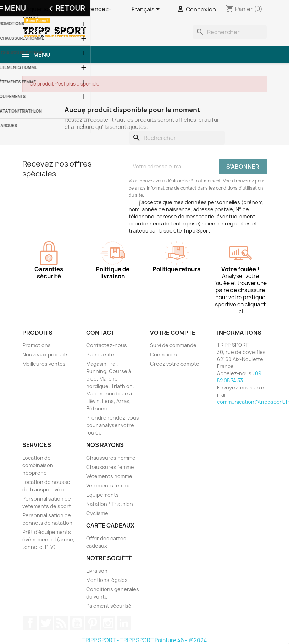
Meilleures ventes (44, 364)
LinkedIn (124, 623)
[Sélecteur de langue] (147, 10)
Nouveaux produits (46, 354)
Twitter (46, 623)
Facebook (30, 623)
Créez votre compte (175, 364)
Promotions (37, 345)
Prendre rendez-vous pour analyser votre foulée (113, 425)
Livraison (97, 571)
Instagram (108, 623)
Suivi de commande (173, 345)
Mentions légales (107, 580)
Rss (61, 623)
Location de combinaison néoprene (38, 465)
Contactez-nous (107, 345)
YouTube (77, 623)
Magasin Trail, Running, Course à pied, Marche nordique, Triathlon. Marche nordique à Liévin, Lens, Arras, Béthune (110, 386)
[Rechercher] (230, 32)
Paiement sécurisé (109, 606)
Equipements (102, 495)
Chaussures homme (111, 458)
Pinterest (93, 623)
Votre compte (173, 333)
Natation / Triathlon (110, 504)
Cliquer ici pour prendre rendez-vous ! (67, 12)
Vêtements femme (109, 485)
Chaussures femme (110, 467)
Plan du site (100, 354)
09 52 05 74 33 (239, 377)
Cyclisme (97, 513)
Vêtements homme (109, 476)
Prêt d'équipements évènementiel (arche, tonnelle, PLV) (48, 539)
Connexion (163, 354)
